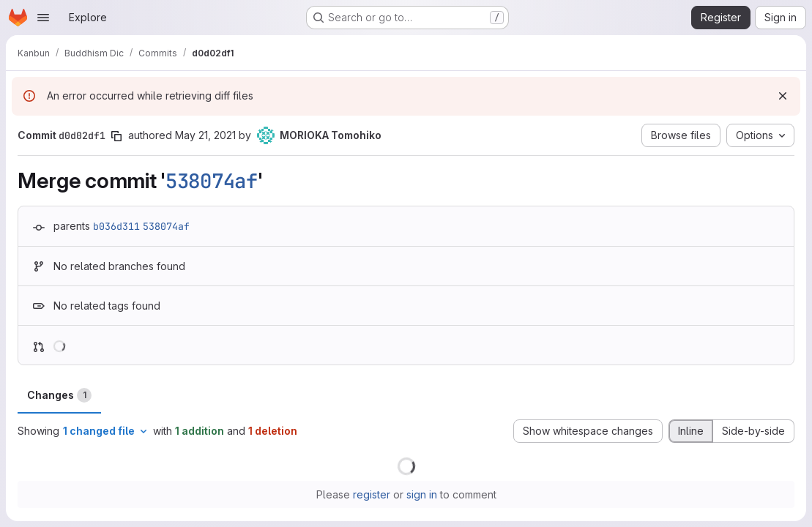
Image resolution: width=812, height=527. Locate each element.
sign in (422, 494)
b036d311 (116, 226)
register (372, 494)
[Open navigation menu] (43, 18)
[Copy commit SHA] (116, 136)
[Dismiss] (783, 96)
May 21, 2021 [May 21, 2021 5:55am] (205, 135)
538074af (212, 181)
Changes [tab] (59, 395)
